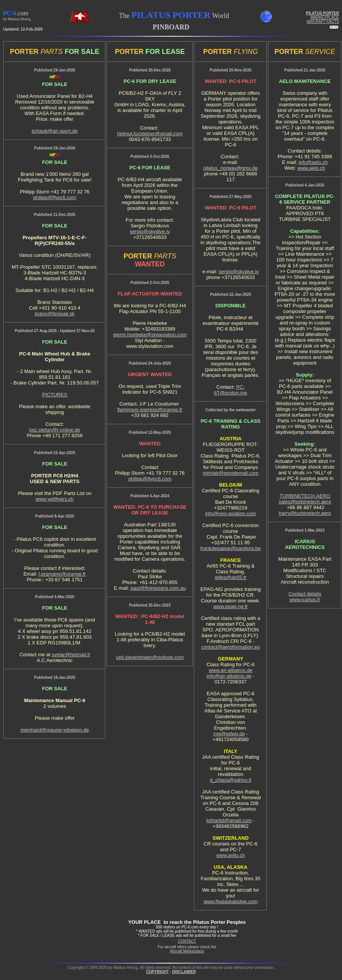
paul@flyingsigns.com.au (158, 588)
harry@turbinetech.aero (305, 513)
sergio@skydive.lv (150, 231)
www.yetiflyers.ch (55, 499)
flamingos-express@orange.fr (150, 410)
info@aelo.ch (313, 162)
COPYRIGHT (157, 972)
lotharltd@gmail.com (229, 820)
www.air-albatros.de (231, 670)
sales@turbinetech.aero (305, 502)
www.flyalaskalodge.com (231, 901)
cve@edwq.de (229, 734)
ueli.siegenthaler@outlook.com (150, 657)
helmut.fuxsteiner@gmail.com (150, 134)
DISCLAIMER (184, 972)
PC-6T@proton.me (231, 390)
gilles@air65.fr (230, 577)
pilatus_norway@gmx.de (231, 168)
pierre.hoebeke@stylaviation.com (150, 335)
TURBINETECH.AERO (305, 496)
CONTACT (187, 941)
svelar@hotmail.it (71, 655)
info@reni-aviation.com (230, 514)
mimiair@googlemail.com (231, 473)
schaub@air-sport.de (55, 131)
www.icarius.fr (305, 600)
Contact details (305, 594)
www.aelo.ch (311, 168)
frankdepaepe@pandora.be (231, 548)
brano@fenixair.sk (55, 314)
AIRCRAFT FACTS (323, 22)
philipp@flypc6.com (55, 197)
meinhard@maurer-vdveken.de (54, 730)
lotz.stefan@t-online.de (55, 430)
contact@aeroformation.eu (230, 647)
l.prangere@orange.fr (62, 574)
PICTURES (55, 395)
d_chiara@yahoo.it (231, 780)
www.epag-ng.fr (231, 606)
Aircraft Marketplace (187, 951)
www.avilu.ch (230, 855)
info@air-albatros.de (229, 676)
